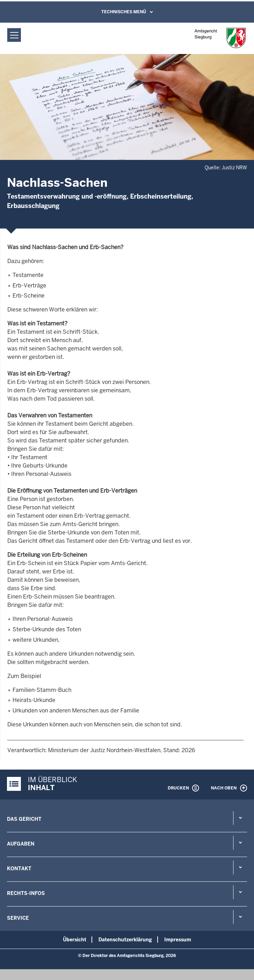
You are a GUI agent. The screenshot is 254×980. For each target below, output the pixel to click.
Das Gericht (24, 819)
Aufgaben (21, 844)
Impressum (178, 940)
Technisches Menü (124, 12)
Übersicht (75, 940)
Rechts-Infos (26, 893)
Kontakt (19, 869)
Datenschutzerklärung (125, 940)
